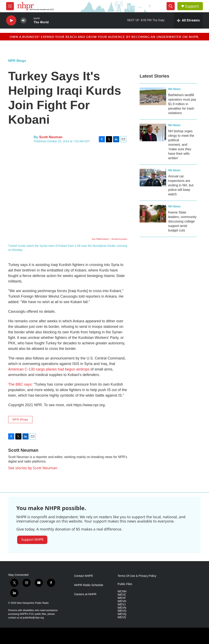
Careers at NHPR (85, 594)
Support (192, 6)
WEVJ (122, 605)
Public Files (125, 584)
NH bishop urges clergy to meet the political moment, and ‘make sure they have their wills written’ (181, 145)
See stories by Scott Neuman (33, 468)
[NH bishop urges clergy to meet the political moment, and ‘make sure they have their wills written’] (153, 132)
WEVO (122, 611)
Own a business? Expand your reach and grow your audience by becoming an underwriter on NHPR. (104, 37)
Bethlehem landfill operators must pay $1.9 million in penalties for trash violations (182, 104)
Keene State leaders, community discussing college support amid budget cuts (182, 221)
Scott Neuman (51, 137)
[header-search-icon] (171, 6)
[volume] (23, 21)
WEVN (122, 608)
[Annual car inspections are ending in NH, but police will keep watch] (153, 178)
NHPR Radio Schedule (89, 585)
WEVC (122, 595)
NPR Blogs (17, 61)
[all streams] (188, 20)
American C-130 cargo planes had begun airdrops (49, 369)
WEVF (122, 598)
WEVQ (122, 614)
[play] (11, 21)
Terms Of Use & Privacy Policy (137, 576)
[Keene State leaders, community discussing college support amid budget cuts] (153, 214)
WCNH (122, 591)
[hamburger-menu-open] (10, 6)
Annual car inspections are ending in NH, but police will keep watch (181, 185)
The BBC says (20, 384)
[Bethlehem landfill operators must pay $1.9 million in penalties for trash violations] (153, 96)
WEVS (122, 617)
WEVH (122, 601)
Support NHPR (32, 539)
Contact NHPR (83, 576)
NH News (174, 89)
